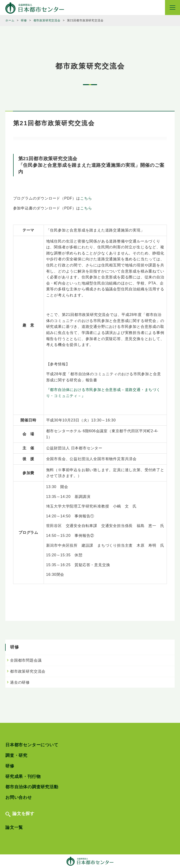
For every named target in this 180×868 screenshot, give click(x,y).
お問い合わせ (19, 797)
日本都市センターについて (32, 745)
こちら (86, 198)
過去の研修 (20, 682)
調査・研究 (16, 755)
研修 (10, 766)
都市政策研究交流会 (28, 671)
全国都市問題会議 (26, 660)
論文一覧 (14, 827)
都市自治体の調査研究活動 (32, 787)
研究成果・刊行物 (23, 777)
